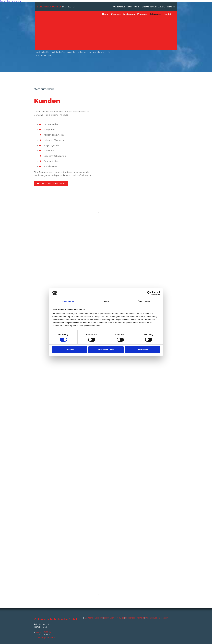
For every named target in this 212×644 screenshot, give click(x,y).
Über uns (116, 14)
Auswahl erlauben (106, 350)
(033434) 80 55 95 (43, 632)
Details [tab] (106, 301)
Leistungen (129, 14)
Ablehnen (70, 350)
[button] (51, 183)
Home (105, 14)
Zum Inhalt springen (10, 1)
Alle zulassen (142, 350)
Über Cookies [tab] (144, 301)
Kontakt (168, 14)
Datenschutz (151, 618)
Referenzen (155, 14)
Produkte (142, 14)
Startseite (89, 618)
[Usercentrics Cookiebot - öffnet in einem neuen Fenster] (149, 293)
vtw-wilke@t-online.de (45, 638)
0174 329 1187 (69, 7)
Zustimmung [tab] (68, 301)
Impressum (163, 618)
